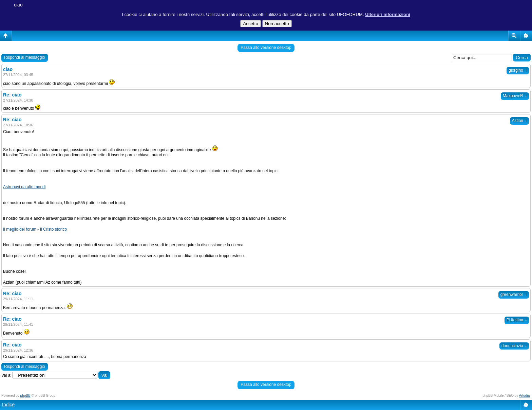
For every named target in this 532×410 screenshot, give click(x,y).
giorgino (518, 70)
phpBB (25, 396)
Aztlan (519, 121)
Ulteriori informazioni (388, 14)
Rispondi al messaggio (25, 57)
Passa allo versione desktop (266, 48)
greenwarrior (514, 295)
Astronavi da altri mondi (24, 187)
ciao (18, 5)
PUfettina (517, 320)
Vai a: (6, 375)
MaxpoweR (515, 96)
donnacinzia (514, 346)
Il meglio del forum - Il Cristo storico (35, 229)
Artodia (525, 396)
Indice (8, 405)
